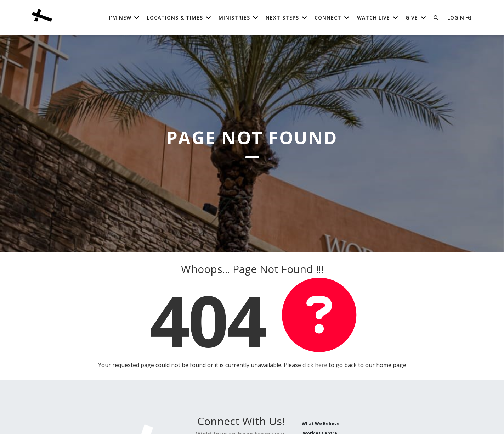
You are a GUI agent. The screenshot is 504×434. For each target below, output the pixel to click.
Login (459, 18)
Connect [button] (328, 18)
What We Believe (321, 423)
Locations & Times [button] (175, 18)
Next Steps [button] (282, 18)
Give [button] (412, 18)
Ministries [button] (234, 18)
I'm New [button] (120, 18)
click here (315, 365)
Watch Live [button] (373, 18)
